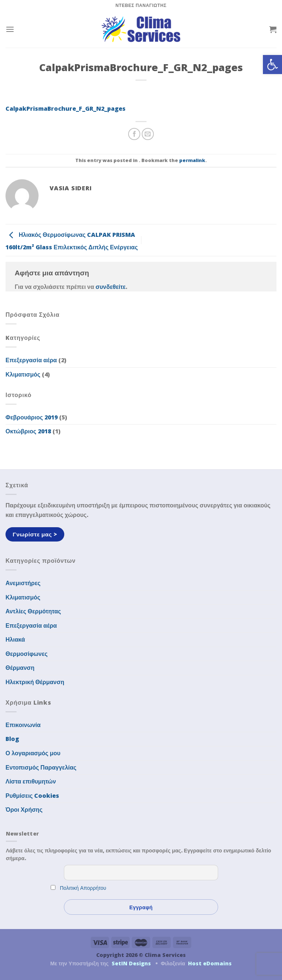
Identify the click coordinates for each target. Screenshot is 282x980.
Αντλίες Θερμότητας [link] (33, 611)
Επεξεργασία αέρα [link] (31, 360)
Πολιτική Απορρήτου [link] (83, 888)
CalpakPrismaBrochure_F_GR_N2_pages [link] (66, 109)
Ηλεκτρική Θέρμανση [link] (35, 682)
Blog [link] (12, 739)
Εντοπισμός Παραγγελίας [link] (41, 767)
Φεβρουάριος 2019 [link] (32, 417)
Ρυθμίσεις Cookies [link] (32, 796)
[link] (272, 65)
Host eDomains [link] (210, 963)
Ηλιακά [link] (15, 639)
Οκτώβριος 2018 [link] (28, 431)
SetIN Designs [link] (131, 963)
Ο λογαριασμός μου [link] (33, 753)
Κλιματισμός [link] (23, 374)
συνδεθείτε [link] (111, 287)
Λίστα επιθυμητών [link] (31, 781)
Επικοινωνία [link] (23, 725)
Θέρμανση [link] (20, 668)
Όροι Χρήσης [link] (24, 810)
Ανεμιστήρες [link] (23, 583)
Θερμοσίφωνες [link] (27, 654)
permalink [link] (192, 160)
